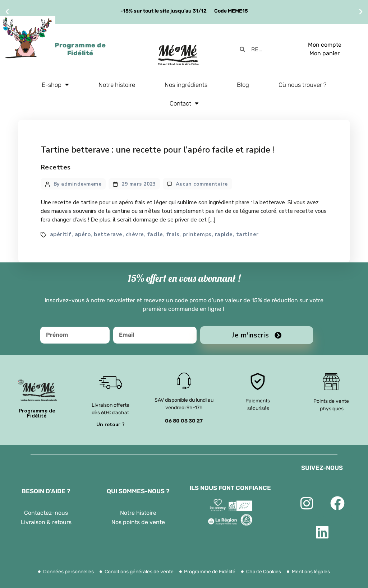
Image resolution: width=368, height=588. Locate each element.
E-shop (55, 85)
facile (155, 234)
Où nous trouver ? (303, 85)
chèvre (135, 234)
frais (173, 234)
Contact (184, 103)
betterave (108, 234)
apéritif (61, 234)
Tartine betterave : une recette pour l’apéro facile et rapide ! (157, 150)
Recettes (56, 167)
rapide (224, 234)
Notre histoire (117, 85)
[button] (7, 12)
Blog (243, 85)
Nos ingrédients (186, 85)
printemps (197, 234)
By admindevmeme (78, 184)
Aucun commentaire (202, 184)
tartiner (247, 234)
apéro (83, 234)
